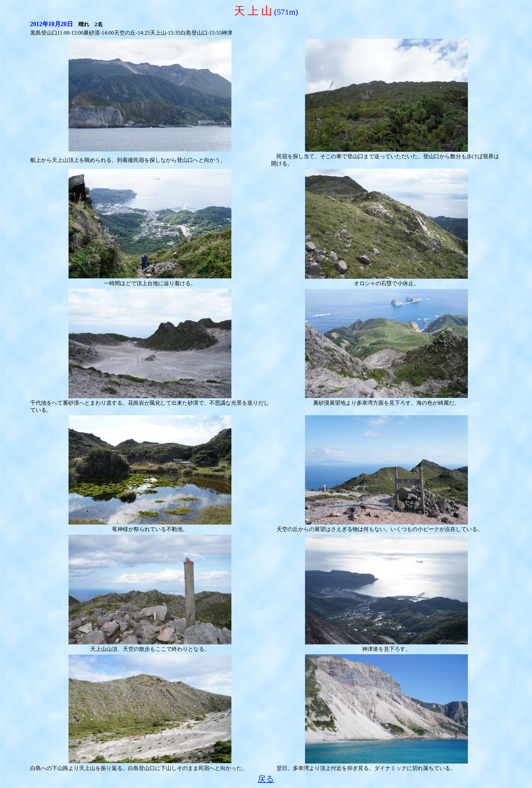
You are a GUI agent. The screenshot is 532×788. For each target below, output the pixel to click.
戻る (266, 779)
